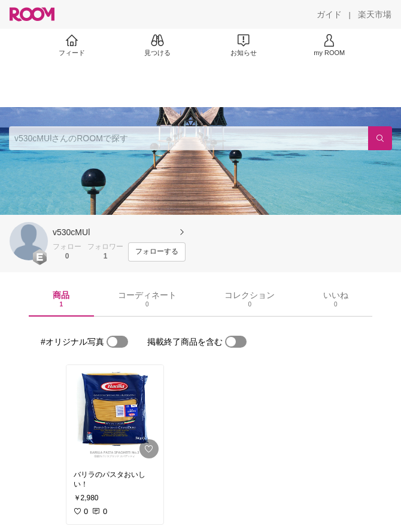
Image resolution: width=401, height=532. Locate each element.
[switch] (117, 342)
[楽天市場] (375, 14)
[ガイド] (329, 14)
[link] (115, 414)
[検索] (380, 138)
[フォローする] (157, 252)
